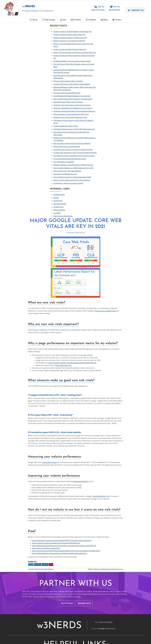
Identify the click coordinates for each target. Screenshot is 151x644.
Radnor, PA (64, 574)
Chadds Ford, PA (67, 526)
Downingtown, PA (101, 532)
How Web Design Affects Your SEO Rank (25, 110)
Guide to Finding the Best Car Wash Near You (27, 40)
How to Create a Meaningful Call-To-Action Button (29, 211)
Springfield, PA (99, 574)
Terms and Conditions (69, 486)
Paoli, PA (30, 568)
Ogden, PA (98, 562)
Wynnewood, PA (33, 592)
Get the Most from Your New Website (24, 199)
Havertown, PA (99, 544)
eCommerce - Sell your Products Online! (25, 214)
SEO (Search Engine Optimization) (41, 480)
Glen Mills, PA (65, 544)
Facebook (62, 380)
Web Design (65, 474)
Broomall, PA (99, 520)
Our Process (98, 474)
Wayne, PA (64, 586)
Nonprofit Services (34, 474)
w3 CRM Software (17, 235)
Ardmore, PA (32, 514)
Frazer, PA (64, 538)
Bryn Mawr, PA (33, 526)
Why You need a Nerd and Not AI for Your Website (29, 159)
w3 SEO (13, 228)
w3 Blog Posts (15, 238)
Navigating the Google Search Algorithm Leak (27, 130)
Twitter (56, 380)
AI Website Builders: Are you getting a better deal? (29, 66)
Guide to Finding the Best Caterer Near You (26, 37)
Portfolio (97, 480)
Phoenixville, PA (66, 568)
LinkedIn (69, 380)
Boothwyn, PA (66, 520)
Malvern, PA (98, 550)
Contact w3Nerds (123, 307)
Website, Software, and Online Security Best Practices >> (127, 385)
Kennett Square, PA (35, 550)
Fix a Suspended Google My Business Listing (27, 182)
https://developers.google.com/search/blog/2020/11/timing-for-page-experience (86, 356)
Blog (28, 486)
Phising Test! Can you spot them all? (24, 162)
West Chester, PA (101, 586)
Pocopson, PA (32, 574)
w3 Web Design (16, 225)
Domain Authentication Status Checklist (25, 86)
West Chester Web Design (20, 247)
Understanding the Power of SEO (23, 139)
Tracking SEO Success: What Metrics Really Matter (29, 89)
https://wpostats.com (88, 171)
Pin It (75, 380)
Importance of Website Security (22, 202)
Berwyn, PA (31, 520)
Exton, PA (30, 538)
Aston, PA (64, 514)
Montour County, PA (68, 556)
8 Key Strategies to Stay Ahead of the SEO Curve (28, 127)
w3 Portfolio (15, 232)
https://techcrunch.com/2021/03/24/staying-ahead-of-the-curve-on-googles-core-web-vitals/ (91, 366)
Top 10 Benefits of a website (21, 185)
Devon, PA (64, 532)
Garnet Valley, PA (100, 538)
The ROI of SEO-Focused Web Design (24, 98)
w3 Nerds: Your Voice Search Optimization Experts (29, 113)
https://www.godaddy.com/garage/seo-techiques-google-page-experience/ (84, 369)
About (62, 468)
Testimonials (99, 468)
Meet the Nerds (16, 241)
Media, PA (30, 556)
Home (29, 468)
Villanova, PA (32, 586)
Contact (96, 486)
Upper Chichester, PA (102, 580)
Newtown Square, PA (35, 562)
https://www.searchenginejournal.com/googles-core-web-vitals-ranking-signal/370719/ (88, 361)
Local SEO (14, 244)
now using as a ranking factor (130, 117)
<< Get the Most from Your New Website (65, 385)
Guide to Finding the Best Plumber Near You (27, 52)
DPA (58, 638)
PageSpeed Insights (74, 271)
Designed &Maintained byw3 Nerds (124, 636)
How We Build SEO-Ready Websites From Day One (29, 101)
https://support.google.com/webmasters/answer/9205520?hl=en (97, 169)
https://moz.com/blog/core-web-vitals (70, 364)
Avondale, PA (99, 514)
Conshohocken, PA (34, 532)
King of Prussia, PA (68, 550)
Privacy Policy (49, 638)
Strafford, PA (32, 580)
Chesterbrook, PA (101, 526)
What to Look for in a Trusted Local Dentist (26, 43)
